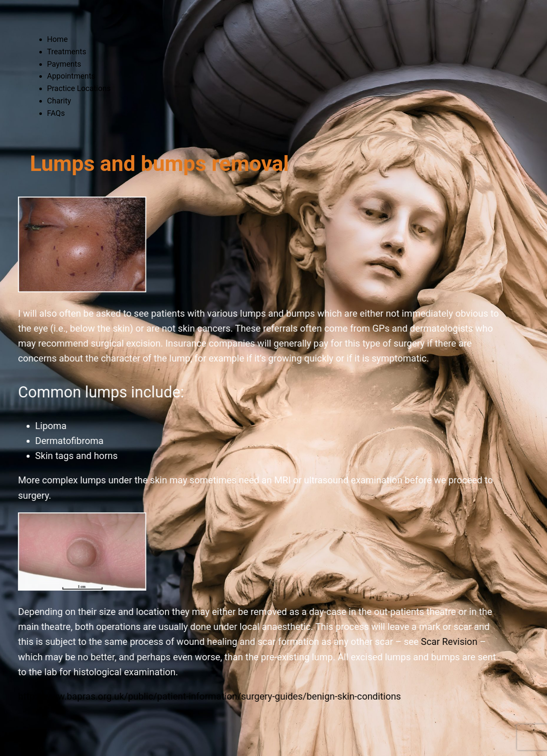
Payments (64, 64)
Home (57, 39)
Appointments (71, 76)
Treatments (67, 51)
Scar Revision (412, 642)
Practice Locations (79, 88)
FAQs (56, 113)
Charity (59, 101)
